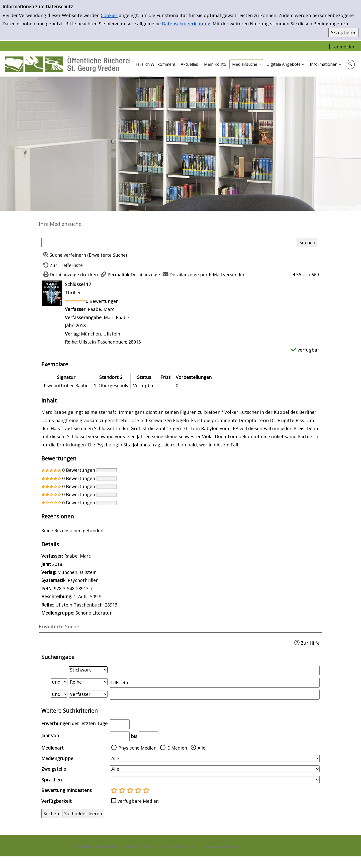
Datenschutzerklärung (186, 24)
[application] (246, 64)
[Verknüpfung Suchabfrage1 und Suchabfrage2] (59, 682)
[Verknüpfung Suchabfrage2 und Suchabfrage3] (59, 694)
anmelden (345, 47)
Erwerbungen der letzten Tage (74, 723)
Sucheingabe (58, 657)
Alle (201, 748)
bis (134, 736)
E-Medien (177, 748)
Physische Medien (137, 748)
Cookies (109, 15)
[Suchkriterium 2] (88, 682)
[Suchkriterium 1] (88, 670)
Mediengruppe (57, 758)
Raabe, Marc (101, 309)
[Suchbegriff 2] (215, 683)
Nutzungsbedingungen (222, 846)
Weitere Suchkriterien (70, 711)
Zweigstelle (54, 769)
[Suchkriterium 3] (88, 694)
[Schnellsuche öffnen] (350, 64)
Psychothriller (83, 580)
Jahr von (50, 736)
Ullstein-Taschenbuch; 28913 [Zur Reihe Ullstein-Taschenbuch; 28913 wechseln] (110, 342)
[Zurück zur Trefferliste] (62, 265)
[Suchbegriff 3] (215, 695)
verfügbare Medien (138, 801)
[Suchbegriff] (168, 242)
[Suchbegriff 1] (215, 671)
